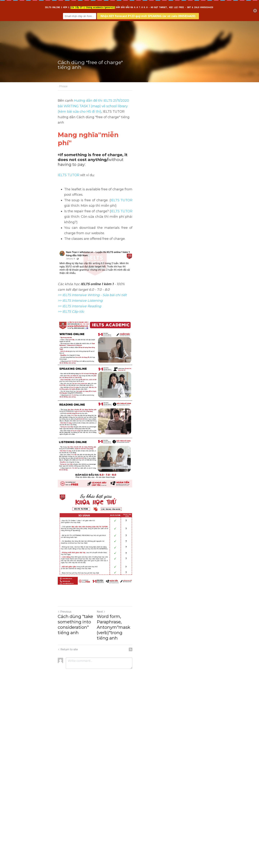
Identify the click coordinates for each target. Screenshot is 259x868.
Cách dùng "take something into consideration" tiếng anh (93, 808)
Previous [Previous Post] (65, 800)
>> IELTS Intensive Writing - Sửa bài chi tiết (92, 247)
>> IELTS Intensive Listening (80, 252)
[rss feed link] (199, 827)
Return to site (68, 827)
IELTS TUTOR (69, 151)
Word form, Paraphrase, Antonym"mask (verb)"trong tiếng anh (161, 811)
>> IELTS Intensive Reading (80, 258)
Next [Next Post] (136, 800)
